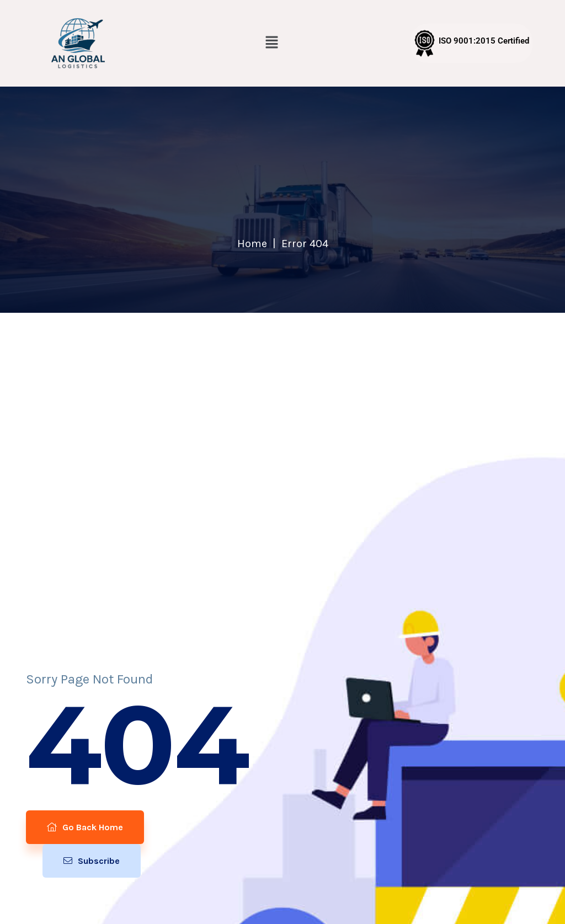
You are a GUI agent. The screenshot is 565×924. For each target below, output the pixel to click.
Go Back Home (85, 827)
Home (252, 244)
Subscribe (92, 861)
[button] (272, 43)
